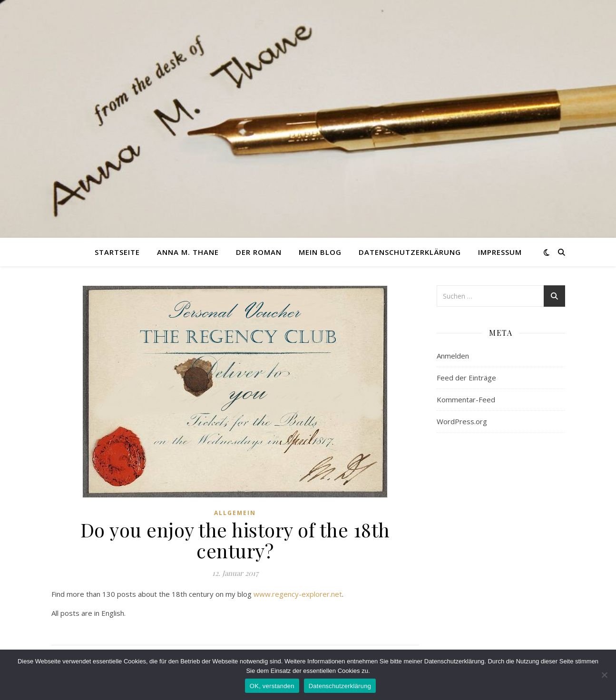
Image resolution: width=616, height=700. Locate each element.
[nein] (604, 675)
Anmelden (453, 356)
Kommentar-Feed (466, 399)
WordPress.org (462, 421)
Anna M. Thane (188, 252)
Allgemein (235, 513)
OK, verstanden (272, 686)
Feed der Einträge (466, 378)
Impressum (500, 252)
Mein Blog (320, 252)
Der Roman (259, 252)
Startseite (117, 252)
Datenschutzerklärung (410, 252)
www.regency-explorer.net (298, 594)
